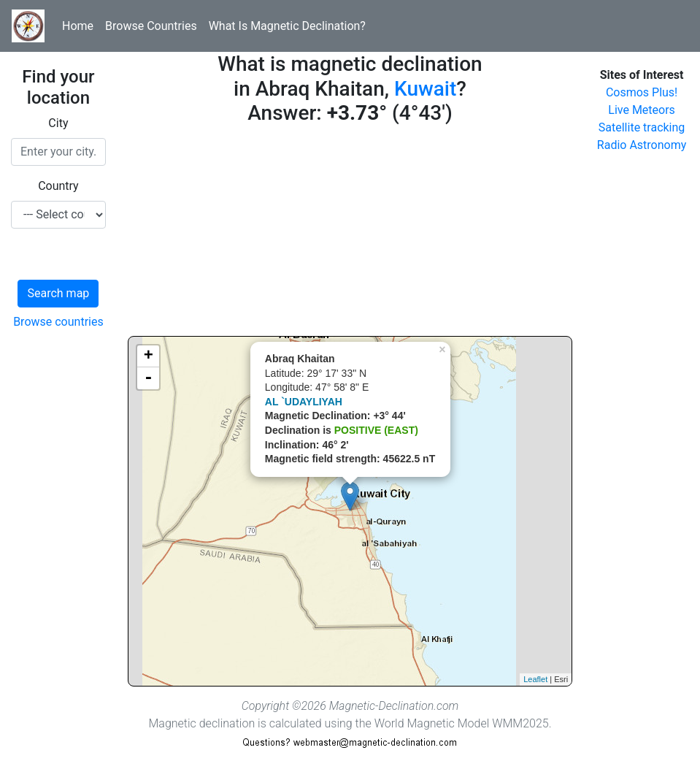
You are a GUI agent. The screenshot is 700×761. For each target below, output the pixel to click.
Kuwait (425, 89)
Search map (58, 293)
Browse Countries (151, 26)
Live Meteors (642, 110)
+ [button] (149, 356)
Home (78, 26)
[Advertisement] (350, 234)
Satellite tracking (642, 127)
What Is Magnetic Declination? (287, 26)
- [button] (148, 378)
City (58, 123)
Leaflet (535, 679)
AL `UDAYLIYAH (304, 402)
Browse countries (58, 322)
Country (58, 186)
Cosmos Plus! (642, 92)
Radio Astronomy (642, 145)
